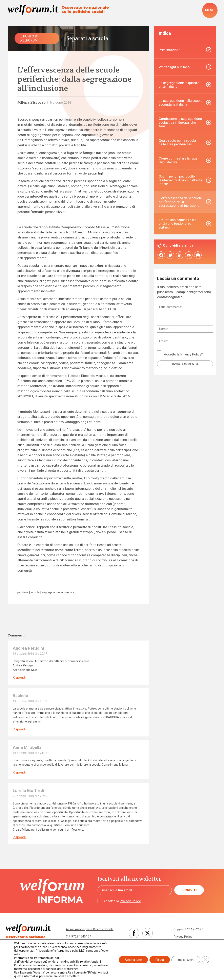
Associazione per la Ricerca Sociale (90, 929)
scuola (35, 592)
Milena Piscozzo (32, 103)
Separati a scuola (87, 38)
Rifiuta (160, 960)
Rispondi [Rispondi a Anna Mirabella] (19, 772)
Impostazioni (186, 960)
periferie (23, 592)
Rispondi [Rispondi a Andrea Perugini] (19, 677)
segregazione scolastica (58, 592)
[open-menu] (210, 10)
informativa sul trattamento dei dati (37, 958)
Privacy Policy (191, 354)
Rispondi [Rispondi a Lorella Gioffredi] (19, 837)
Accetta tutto (133, 960)
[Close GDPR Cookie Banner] (205, 960)
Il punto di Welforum (29, 38)
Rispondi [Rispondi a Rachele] (19, 729)
